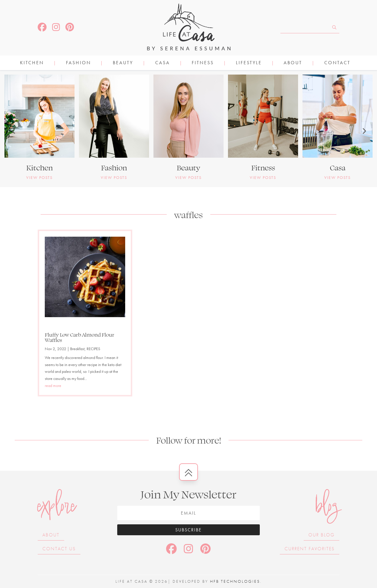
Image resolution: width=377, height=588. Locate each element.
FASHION (78, 63)
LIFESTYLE (249, 63)
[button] (13, 131)
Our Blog (321, 535)
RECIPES (93, 349)
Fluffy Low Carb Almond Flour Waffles (80, 337)
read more (53, 386)
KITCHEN (32, 63)
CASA (163, 63)
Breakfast (77, 349)
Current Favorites (310, 549)
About (293, 63)
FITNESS (203, 63)
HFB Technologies (235, 581)
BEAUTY (123, 63)
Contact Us (59, 549)
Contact (337, 63)
